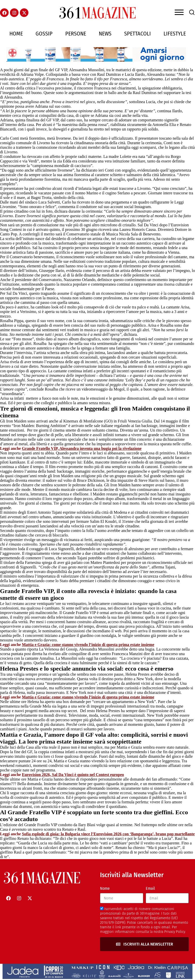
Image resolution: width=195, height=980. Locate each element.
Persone (76, 34)
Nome (105, 888)
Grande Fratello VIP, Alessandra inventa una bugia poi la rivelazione (82, 448)
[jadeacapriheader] (97, 978)
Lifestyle (175, 34)
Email (150, 888)
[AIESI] (97, 60)
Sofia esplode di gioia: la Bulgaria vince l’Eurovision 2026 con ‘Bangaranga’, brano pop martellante (108, 834)
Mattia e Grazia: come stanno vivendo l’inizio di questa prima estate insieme (88, 645)
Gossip (44, 34)
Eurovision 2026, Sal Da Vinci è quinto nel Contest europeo (73, 775)
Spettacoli (137, 34)
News (105, 34)
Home (16, 34)
